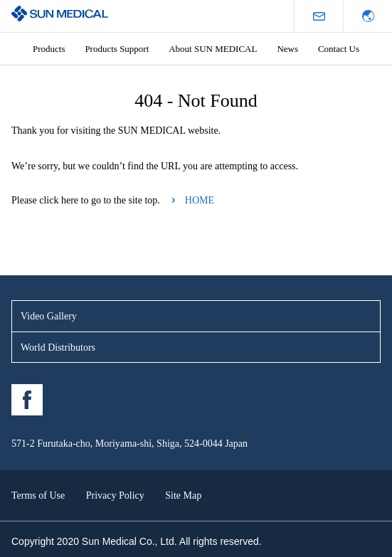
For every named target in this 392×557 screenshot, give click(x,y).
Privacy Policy (115, 495)
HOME (200, 200)
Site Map (183, 495)
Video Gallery (49, 316)
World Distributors (58, 348)
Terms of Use (38, 495)
